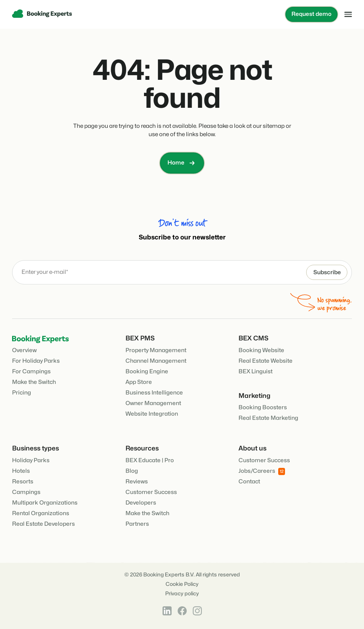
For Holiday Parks (36, 361)
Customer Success (151, 492)
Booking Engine (147, 372)
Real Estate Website (266, 361)
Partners (137, 524)
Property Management (156, 350)
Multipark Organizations (45, 503)
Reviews (137, 482)
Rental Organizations (41, 513)
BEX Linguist (256, 372)
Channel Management (156, 361)
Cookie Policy (182, 584)
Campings (26, 492)
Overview (24, 350)
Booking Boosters (263, 408)
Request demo (311, 14)
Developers (141, 503)
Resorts (23, 482)
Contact (249, 482)
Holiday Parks (31, 460)
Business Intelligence (154, 393)
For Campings (31, 372)
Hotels (21, 471)
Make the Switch (34, 382)
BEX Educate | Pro (150, 460)
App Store (139, 382)
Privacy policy (182, 594)
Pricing (22, 393)
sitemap (274, 126)
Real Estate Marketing (268, 418)
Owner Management (153, 403)
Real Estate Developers (43, 524)
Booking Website (261, 350)
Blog (132, 471)
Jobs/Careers (262, 471)
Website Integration (152, 414)
